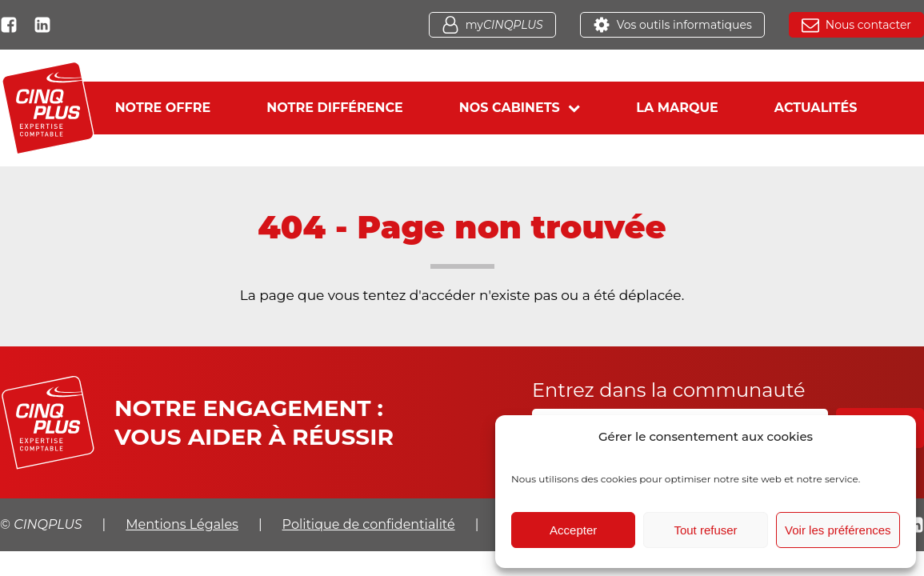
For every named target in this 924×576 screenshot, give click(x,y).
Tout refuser (705, 530)
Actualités (816, 108)
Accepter (573, 530)
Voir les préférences (838, 530)
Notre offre (163, 108)
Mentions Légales (182, 524)
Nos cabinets (520, 108)
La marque (677, 108)
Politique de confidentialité (369, 524)
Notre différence (335, 108)
